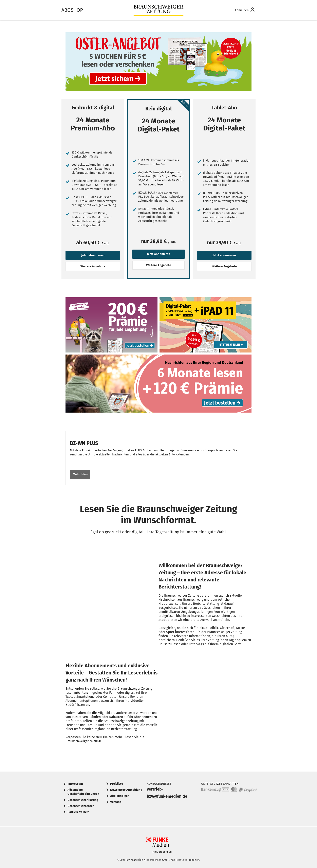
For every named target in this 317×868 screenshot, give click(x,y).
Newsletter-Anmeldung (126, 790)
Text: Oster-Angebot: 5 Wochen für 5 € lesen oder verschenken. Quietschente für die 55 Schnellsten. (158, 62)
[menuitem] (239, 10)
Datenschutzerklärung (83, 800)
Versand (116, 802)
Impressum (75, 784)
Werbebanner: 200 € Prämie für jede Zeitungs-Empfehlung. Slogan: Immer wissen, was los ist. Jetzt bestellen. (111, 326)
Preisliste (117, 784)
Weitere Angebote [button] (93, 266)
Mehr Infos (80, 474)
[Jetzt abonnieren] (67, 141)
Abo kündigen (120, 796)
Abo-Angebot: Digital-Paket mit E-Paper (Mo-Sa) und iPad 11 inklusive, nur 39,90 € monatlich (206, 326)
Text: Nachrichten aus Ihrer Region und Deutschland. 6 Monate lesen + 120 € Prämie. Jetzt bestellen (158, 385)
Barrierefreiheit (78, 812)
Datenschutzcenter (81, 806)
